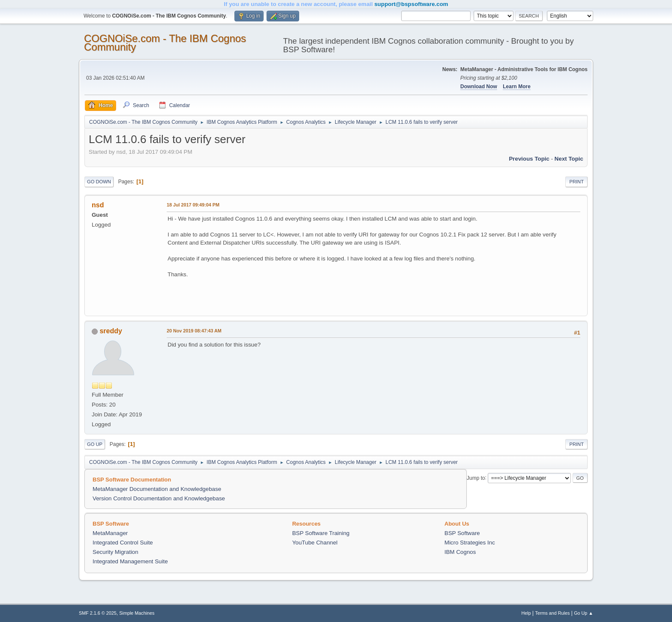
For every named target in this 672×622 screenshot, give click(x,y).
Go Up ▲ (583, 613)
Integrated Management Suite (130, 561)
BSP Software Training (321, 533)
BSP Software (462, 533)
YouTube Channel (315, 543)
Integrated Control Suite (123, 543)
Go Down (99, 182)
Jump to (476, 478)
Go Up (95, 444)
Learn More (517, 87)
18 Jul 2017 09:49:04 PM (193, 205)
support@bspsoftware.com (411, 4)
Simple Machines (137, 613)
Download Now (479, 87)
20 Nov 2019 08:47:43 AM (194, 331)
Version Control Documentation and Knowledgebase (159, 498)
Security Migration (115, 552)
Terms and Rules (553, 613)
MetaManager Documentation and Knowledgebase (157, 489)
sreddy (111, 331)
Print (576, 182)
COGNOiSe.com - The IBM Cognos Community (165, 43)
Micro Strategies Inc (470, 543)
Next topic (569, 159)
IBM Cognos (460, 552)
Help (526, 613)
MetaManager (110, 533)
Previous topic (529, 159)
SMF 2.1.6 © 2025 (98, 613)
